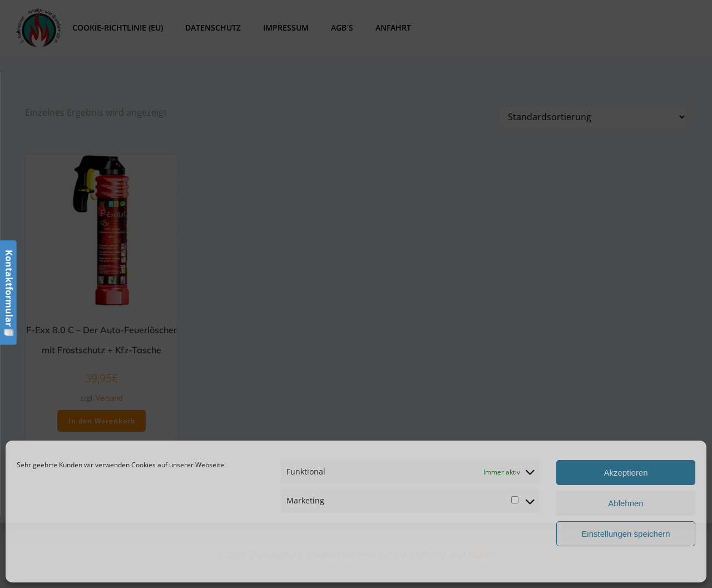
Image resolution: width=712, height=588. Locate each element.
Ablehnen (626, 503)
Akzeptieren (626, 473)
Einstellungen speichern (626, 534)
